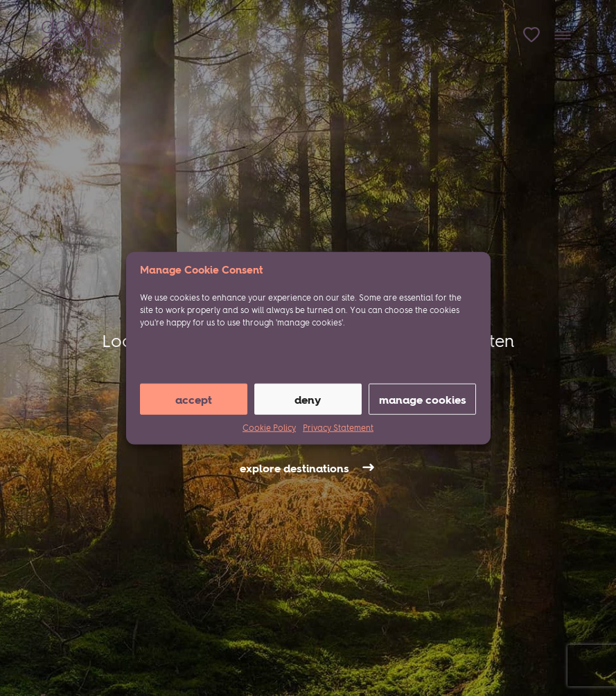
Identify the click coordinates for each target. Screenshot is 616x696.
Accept (194, 399)
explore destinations (294, 468)
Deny (308, 399)
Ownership (71, 75)
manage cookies (423, 399)
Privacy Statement (338, 428)
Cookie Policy (269, 428)
